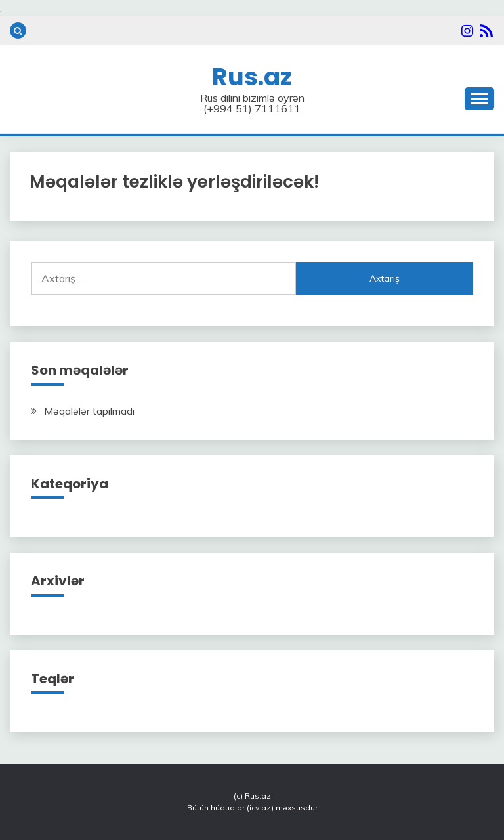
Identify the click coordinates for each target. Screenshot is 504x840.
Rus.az (252, 77)
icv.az (260, 808)
